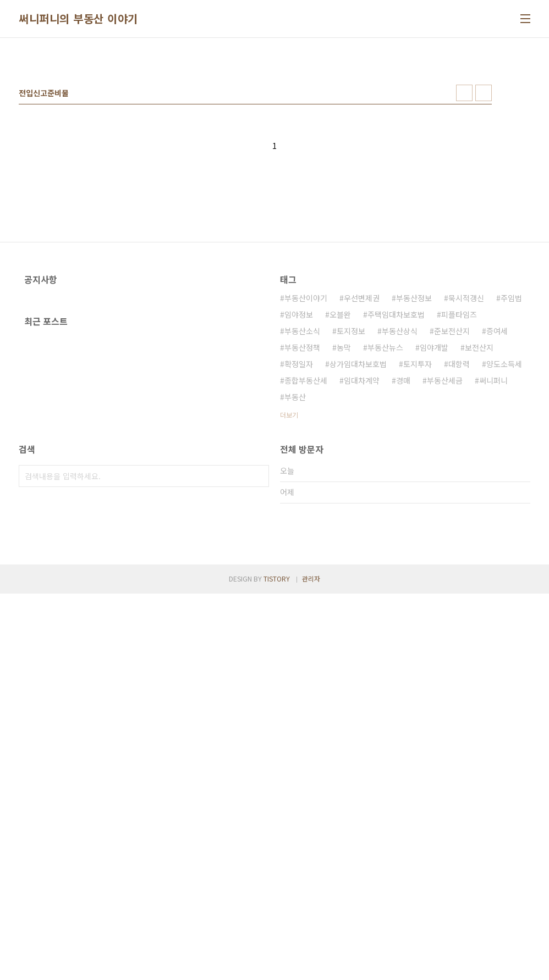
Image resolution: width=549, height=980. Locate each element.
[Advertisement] (274, 131)
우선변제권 (362, 452)
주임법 (511, 452)
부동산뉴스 (385, 501)
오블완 (340, 468)
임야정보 (299, 468)
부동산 (295, 551)
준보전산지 (452, 485)
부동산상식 (400, 485)
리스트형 (484, 247)
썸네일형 (464, 247)
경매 (403, 534)
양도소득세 (504, 518)
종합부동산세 (306, 534)
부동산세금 (445, 534)
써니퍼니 (493, 534)
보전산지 (479, 501)
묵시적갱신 (466, 452)
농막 (344, 501)
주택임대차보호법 (396, 468)
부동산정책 (302, 501)
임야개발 (434, 501)
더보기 (289, 569)
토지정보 (351, 485)
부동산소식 (302, 485)
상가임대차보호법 (358, 518)
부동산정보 (414, 452)
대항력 (459, 518)
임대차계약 (362, 534)
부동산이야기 (306, 452)
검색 (258, 708)
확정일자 (299, 518)
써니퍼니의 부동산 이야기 (78, 19)
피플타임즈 (459, 468)
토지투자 (418, 518)
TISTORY (277, 965)
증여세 (497, 485)
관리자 (311, 965)
